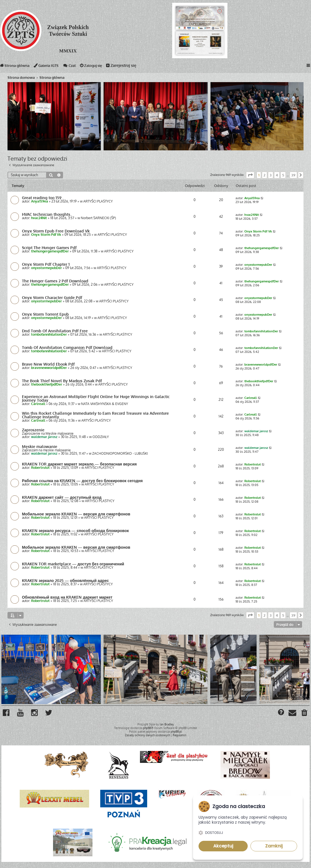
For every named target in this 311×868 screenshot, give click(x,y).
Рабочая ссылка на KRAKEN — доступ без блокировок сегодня (84, 481)
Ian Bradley (167, 724)
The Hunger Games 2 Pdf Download (55, 281)
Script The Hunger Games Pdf (49, 248)
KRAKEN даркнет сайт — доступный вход (63, 497)
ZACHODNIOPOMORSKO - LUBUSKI (120, 454)
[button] (250, 175)
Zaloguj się (99, 67)
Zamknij (274, 846)
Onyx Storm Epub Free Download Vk (56, 231)
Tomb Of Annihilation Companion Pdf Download (67, 348)
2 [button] (264, 175)
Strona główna (16, 67)
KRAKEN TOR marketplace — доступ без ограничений (74, 564)
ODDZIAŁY (101, 437)
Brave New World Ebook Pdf (48, 364)
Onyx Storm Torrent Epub (45, 314)
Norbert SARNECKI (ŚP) (98, 218)
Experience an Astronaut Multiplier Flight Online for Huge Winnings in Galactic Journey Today (96, 398)
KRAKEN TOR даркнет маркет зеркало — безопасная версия (81, 464)
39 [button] (293, 175)
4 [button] (277, 175)
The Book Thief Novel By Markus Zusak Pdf (62, 381)
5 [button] (283, 175)
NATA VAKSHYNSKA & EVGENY (105, 404)
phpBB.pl (176, 732)
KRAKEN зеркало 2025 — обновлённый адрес (66, 581)
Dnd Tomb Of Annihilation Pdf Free (55, 331)
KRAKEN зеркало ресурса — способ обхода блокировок (77, 531)
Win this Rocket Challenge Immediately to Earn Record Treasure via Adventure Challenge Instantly (95, 415)
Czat (75, 67)
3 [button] (271, 175)
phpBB (147, 728)
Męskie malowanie (40, 447)
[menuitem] (305, 714)
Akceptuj (223, 846)
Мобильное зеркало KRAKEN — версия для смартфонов (78, 514)
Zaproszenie (33, 430)
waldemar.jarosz (44, 437)
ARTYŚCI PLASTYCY (98, 202)
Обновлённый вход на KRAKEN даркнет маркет (68, 597)
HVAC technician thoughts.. (47, 214)
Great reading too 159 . (43, 198)
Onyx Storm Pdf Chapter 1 (46, 264)
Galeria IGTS (50, 67)
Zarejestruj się (130, 67)
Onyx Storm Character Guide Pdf (52, 298)
